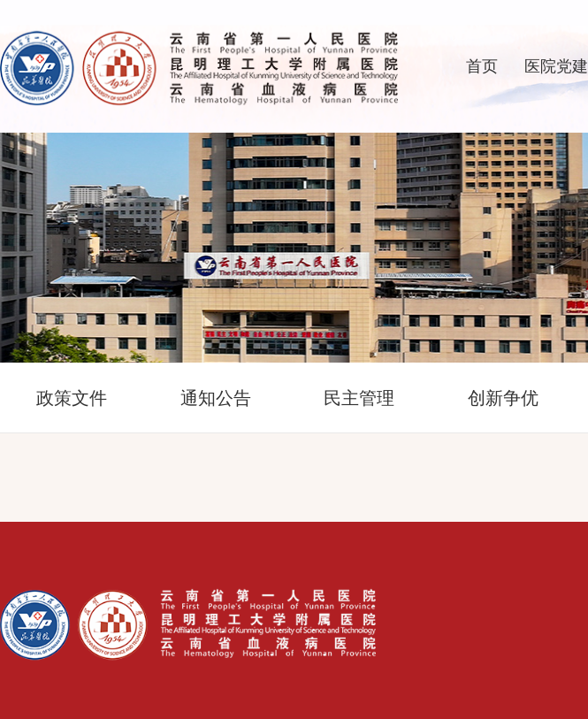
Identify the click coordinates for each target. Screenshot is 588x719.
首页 (482, 66)
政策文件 (72, 398)
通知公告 (216, 398)
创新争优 (503, 398)
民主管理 (359, 398)
